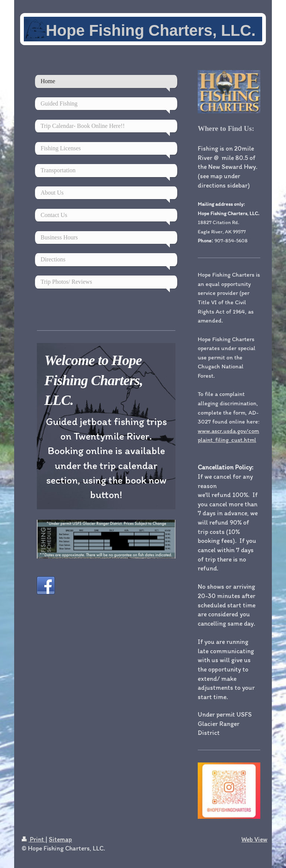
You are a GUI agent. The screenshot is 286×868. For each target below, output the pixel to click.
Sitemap (60, 839)
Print (34, 839)
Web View (254, 839)
